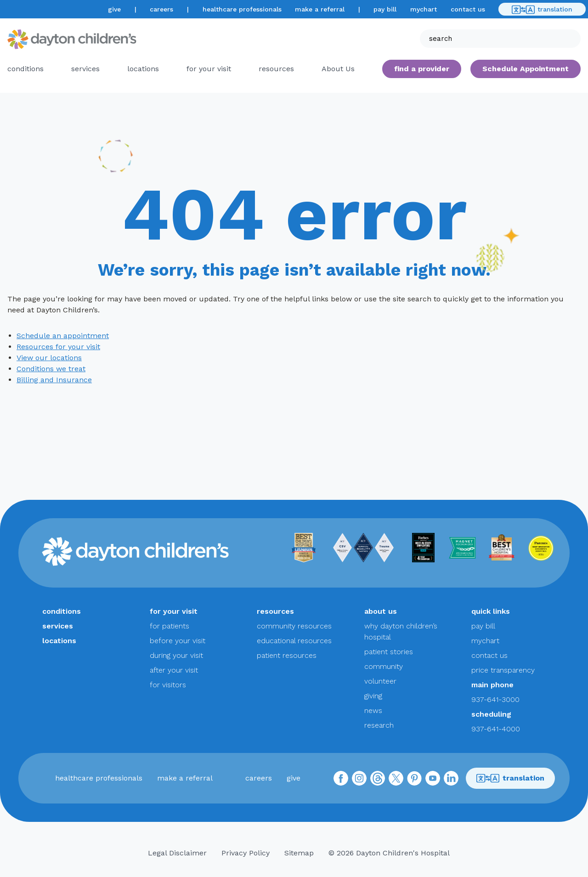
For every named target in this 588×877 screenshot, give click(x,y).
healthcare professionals (242, 9)
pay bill (385, 9)
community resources (294, 626)
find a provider (422, 69)
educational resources (294, 641)
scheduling (491, 714)
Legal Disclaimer (177, 853)
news (373, 710)
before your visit (178, 641)
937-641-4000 (496, 729)
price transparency (503, 670)
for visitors (168, 685)
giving (373, 696)
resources (276, 69)
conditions (25, 69)
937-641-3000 (495, 699)
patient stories (389, 652)
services (85, 69)
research (379, 725)
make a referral (320, 9)
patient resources (287, 655)
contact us (468, 9)
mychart (424, 9)
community (384, 666)
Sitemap (299, 853)
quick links (491, 611)
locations (143, 69)
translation (542, 10)
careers (161, 9)
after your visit (174, 670)
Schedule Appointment (526, 69)
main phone (492, 685)
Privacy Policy (246, 853)
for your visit (209, 69)
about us (381, 611)
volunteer (380, 681)
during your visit (176, 655)
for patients (170, 626)
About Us (338, 69)
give (114, 9)
